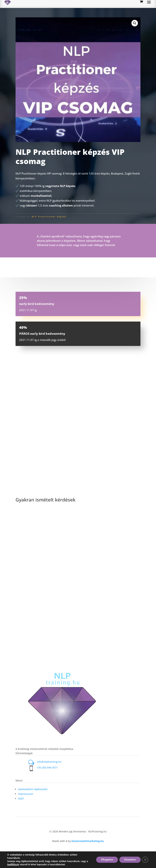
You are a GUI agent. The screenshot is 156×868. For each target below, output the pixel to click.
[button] (135, 23)
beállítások (15, 865)
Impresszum (26, 794)
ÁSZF (21, 799)
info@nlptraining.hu (49, 762)
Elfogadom (104, 860)
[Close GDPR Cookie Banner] (145, 860)
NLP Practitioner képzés (49, 217)
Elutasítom (128, 860)
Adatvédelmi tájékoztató (33, 789)
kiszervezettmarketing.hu (88, 841)
